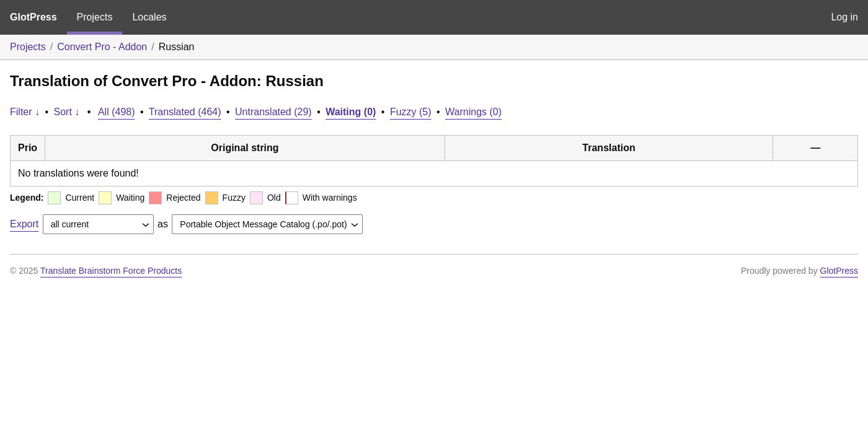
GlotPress (33, 17)
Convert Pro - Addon (102, 47)
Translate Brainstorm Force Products (111, 271)
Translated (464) (185, 112)
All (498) (117, 112)
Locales (149, 17)
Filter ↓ (25, 112)
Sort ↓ (67, 112)
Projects (95, 17)
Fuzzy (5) (411, 112)
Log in (844, 17)
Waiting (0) (351, 112)
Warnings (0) (473, 112)
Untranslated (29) (273, 112)
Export (24, 224)
